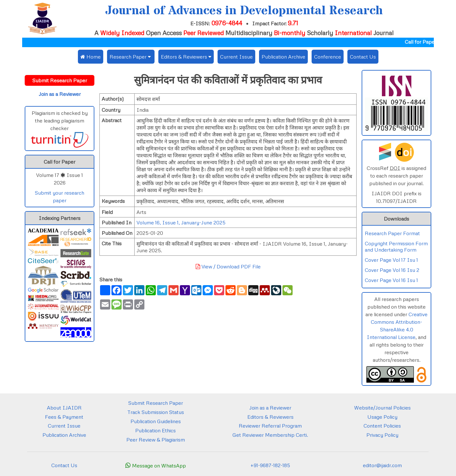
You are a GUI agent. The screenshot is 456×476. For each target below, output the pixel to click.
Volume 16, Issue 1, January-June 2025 (181, 222)
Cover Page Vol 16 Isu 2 (392, 270)
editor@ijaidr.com (382, 465)
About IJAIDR (64, 408)
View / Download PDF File (228, 266)
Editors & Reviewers (270, 417)
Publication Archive (283, 57)
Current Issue (236, 57)
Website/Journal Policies (382, 408)
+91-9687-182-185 (270, 465)
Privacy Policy (382, 435)
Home (91, 57)
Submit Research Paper (156, 403)
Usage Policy (382, 417)
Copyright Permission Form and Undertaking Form (396, 247)
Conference (328, 57)
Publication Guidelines (156, 421)
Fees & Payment (64, 417)
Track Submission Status (156, 412)
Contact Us (363, 57)
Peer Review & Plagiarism (156, 440)
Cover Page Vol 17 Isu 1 (391, 260)
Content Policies (382, 426)
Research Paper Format (392, 233)
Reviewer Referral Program (270, 426)
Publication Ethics (155, 430)
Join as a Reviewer (270, 408)
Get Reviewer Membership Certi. (270, 435)
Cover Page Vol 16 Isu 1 (391, 280)
